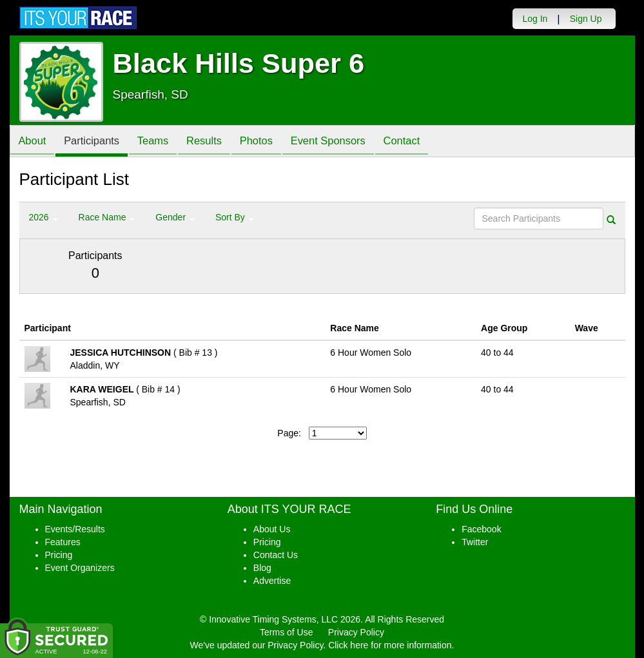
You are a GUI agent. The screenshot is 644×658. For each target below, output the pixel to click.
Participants (97, 142)
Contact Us (276, 555)
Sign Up (586, 19)
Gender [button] (175, 217)
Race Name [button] (107, 217)
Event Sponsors (347, 142)
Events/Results (75, 529)
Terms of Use (286, 632)
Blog (262, 568)
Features (63, 542)
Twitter (475, 542)
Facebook (481, 529)
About (34, 142)
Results (216, 142)
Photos (271, 142)
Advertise (272, 581)
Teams (161, 142)
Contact (425, 142)
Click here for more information (390, 645)
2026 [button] (44, 217)
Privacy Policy (356, 632)
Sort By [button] (235, 217)
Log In (535, 19)
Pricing (59, 555)
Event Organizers (80, 568)
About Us (272, 529)
